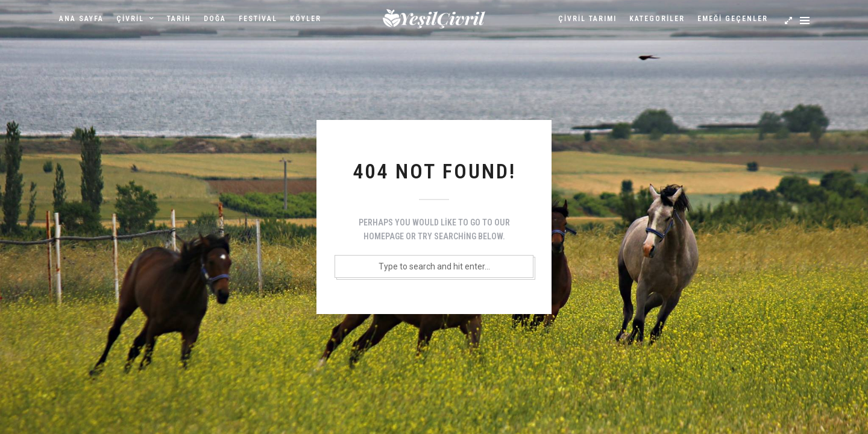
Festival (258, 19)
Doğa (215, 19)
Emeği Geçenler (733, 19)
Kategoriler (657, 19)
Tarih (179, 19)
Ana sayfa (81, 19)
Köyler (306, 19)
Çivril (130, 19)
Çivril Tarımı (587, 19)
